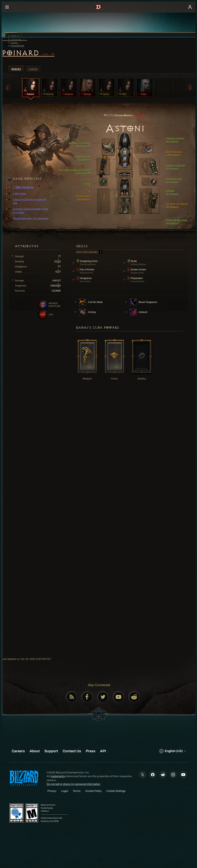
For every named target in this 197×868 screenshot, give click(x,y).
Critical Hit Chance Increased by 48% (28, 201)
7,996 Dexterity (22, 188)
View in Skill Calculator (89, 252)
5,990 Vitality (18, 194)
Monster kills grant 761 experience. (29, 219)
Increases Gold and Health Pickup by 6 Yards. (29, 211)
